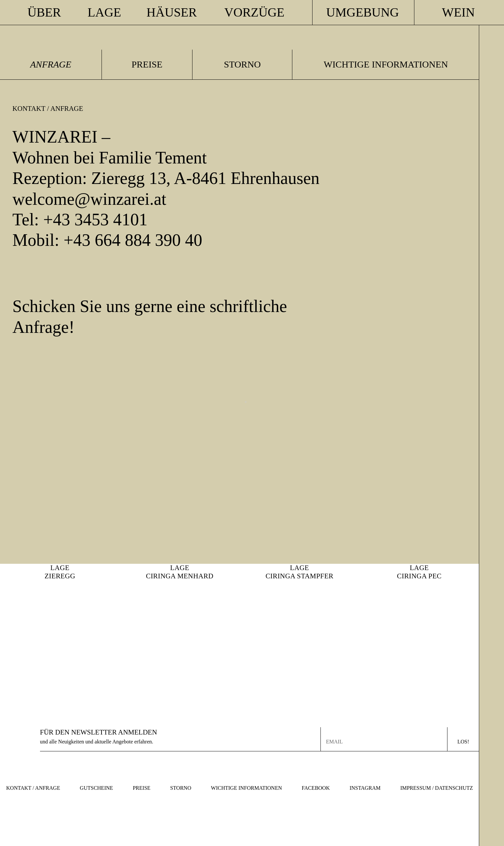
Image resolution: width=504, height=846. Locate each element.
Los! (463, 742)
